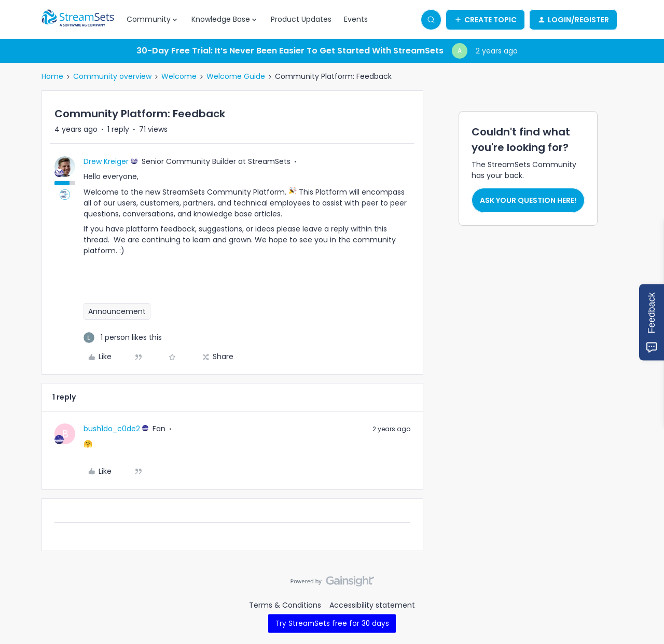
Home (52, 76)
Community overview (112, 76)
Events (356, 19)
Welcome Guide (236, 76)
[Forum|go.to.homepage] (78, 20)
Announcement (117, 311)
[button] (485, 20)
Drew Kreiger (106, 161)
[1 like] (123, 338)
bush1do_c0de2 (112, 429)
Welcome (179, 76)
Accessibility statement (372, 605)
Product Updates (301, 19)
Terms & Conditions (285, 605)
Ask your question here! (528, 200)
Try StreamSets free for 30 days (332, 623)
